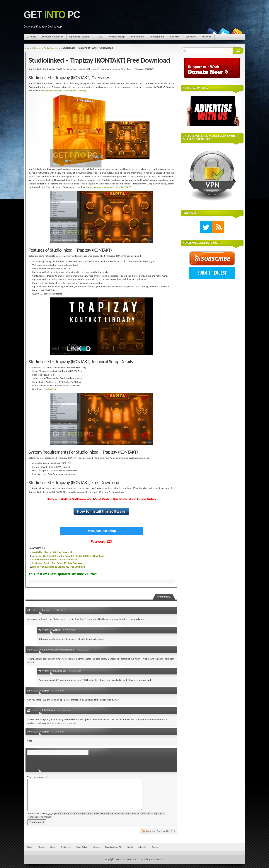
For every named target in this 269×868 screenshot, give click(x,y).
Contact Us (65, 847)
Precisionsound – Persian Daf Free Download (55, 560)
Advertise (142, 847)
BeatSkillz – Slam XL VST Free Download (52, 552)
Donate (155, 847)
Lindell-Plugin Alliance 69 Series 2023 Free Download (59, 567)
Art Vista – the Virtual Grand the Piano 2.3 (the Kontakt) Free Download (68, 556)
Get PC (52, 15)
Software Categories (53, 37)
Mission (41, 847)
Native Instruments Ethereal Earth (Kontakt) (65, 91)
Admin (57, 630)
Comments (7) (164, 597)
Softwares (37, 48)
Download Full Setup (101, 531)
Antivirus (175, 37)
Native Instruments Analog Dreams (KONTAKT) (109, 187)
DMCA (130, 847)
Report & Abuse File (114, 847)
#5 (29, 691)
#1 (29, 610)
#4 (40, 671)
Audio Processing (52, 48)
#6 (29, 710)
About (53, 847)
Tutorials (207, 37)
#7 (29, 732)
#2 (40, 630)
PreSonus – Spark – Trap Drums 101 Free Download (58, 563)
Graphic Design (117, 37)
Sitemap (96, 847)
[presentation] (53, 763)
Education (191, 37)
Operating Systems (79, 37)
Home (33, 37)
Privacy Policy (81, 847)
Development (157, 37)
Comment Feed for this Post (161, 831)
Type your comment (37, 777)
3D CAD (99, 37)
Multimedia (137, 37)
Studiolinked (51, 389)
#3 (29, 650)
